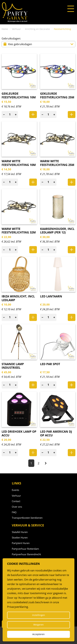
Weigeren (38, 625)
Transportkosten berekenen (27, 518)
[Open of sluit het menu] (71, 9)
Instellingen (39, 615)
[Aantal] (10, 115)
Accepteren (38, 634)
